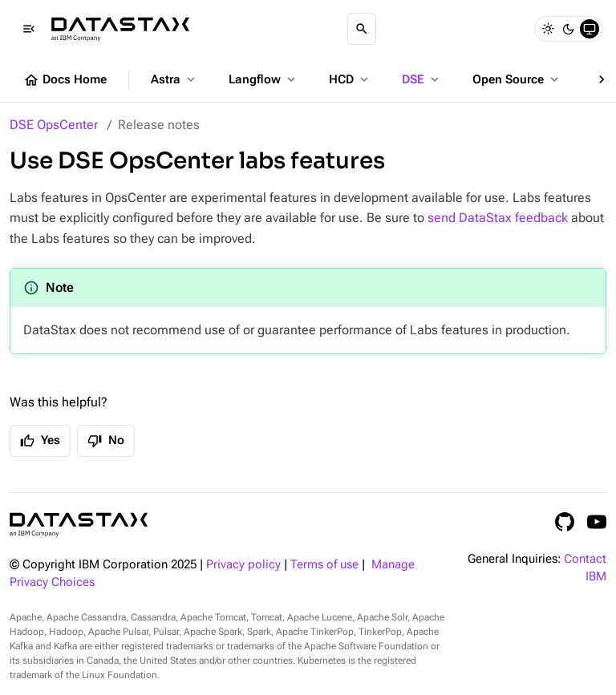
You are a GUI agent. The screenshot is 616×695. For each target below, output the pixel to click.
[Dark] (569, 29)
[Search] (362, 29)
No (106, 441)
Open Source (517, 79)
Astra (174, 79)
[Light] (548, 29)
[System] (590, 29)
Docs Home (65, 80)
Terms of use (324, 565)
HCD (350, 79)
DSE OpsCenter (54, 125)
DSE (422, 79)
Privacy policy (243, 565)
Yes (40, 441)
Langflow (263, 79)
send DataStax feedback (498, 218)
